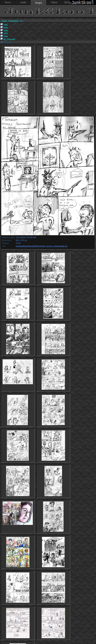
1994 (4, 31)
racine (4, 21)
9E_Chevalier (8, 39)
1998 (4, 36)
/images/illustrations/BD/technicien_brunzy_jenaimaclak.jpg (41, 246)
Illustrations (14, 21)
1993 (4, 28)
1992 (4, 25)
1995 (4, 33)
